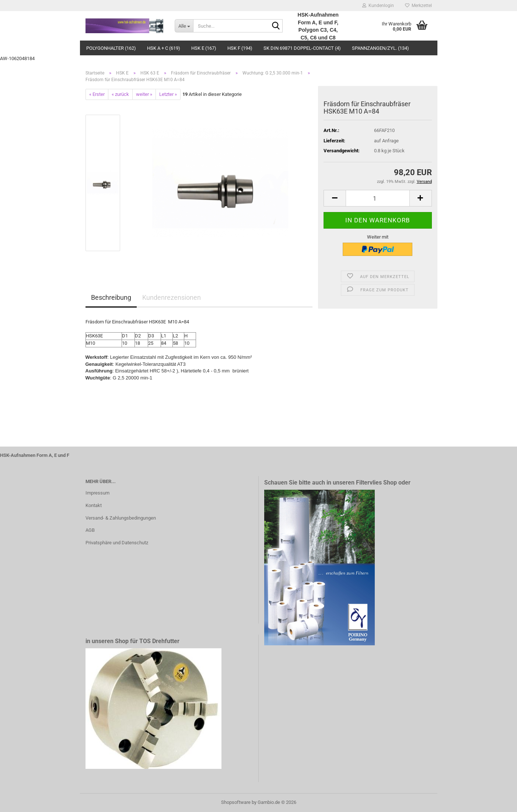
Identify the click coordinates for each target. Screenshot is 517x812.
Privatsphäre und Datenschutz (117, 543)
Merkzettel (418, 6)
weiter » (144, 94)
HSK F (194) (240, 48)
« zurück (120, 94)
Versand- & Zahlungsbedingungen (121, 518)
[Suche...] (184, 26)
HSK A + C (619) (164, 48)
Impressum (97, 493)
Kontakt (94, 505)
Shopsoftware (236, 802)
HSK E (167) (204, 48)
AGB (90, 530)
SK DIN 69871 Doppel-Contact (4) (302, 48)
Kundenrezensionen (172, 297)
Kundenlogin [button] (378, 6)
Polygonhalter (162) (111, 48)
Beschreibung (111, 297)
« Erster (97, 94)
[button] (335, 198)
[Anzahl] (378, 198)
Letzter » (168, 94)
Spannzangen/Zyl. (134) (380, 48)
